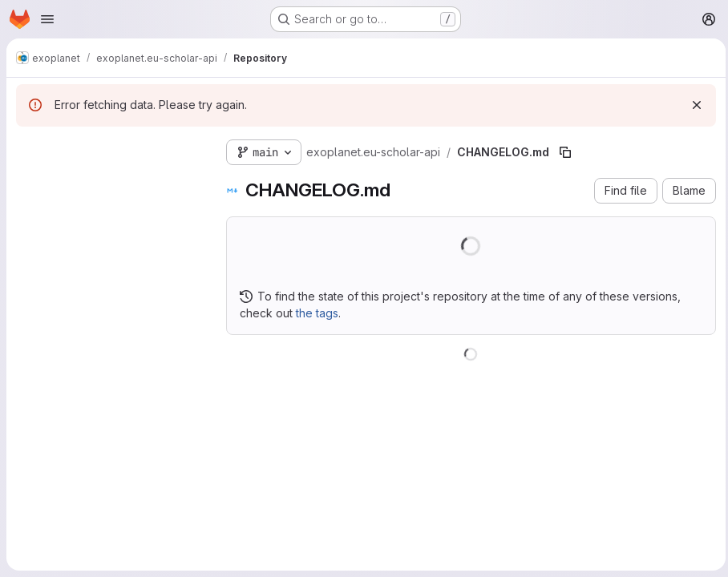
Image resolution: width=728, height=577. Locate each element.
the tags (317, 313)
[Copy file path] (565, 152)
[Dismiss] (693, 105)
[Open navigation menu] (47, 19)
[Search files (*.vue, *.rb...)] (108, 181)
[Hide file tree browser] (29, 149)
